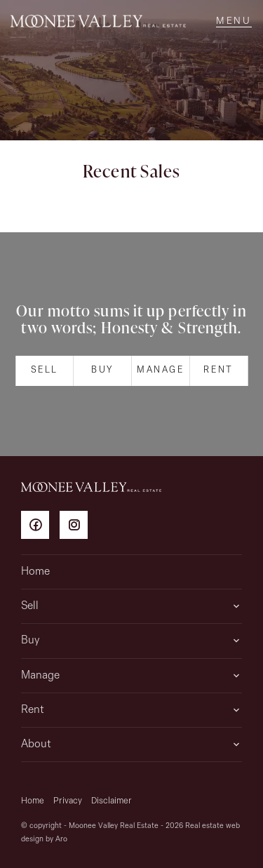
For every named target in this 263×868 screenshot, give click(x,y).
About (36, 745)
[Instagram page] (77, 527)
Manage (161, 370)
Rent (218, 370)
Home (35, 572)
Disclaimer (112, 801)
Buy (102, 370)
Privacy (68, 801)
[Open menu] (234, 21)
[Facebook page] (40, 527)
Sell (45, 370)
